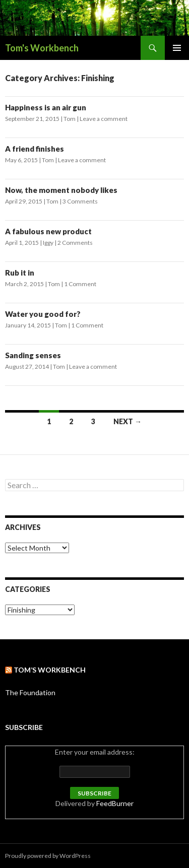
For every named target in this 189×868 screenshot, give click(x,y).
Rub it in (20, 273)
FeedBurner (115, 803)
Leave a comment (104, 119)
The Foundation (30, 692)
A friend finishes (35, 149)
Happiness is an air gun (46, 107)
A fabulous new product (48, 231)
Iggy (48, 243)
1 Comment (80, 284)
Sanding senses (33, 355)
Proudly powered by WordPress (48, 856)
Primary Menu (177, 48)
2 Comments (75, 243)
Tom (70, 119)
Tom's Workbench (42, 48)
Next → (128, 421)
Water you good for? (43, 314)
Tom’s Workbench (50, 670)
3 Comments (80, 201)
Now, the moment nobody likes (61, 190)
